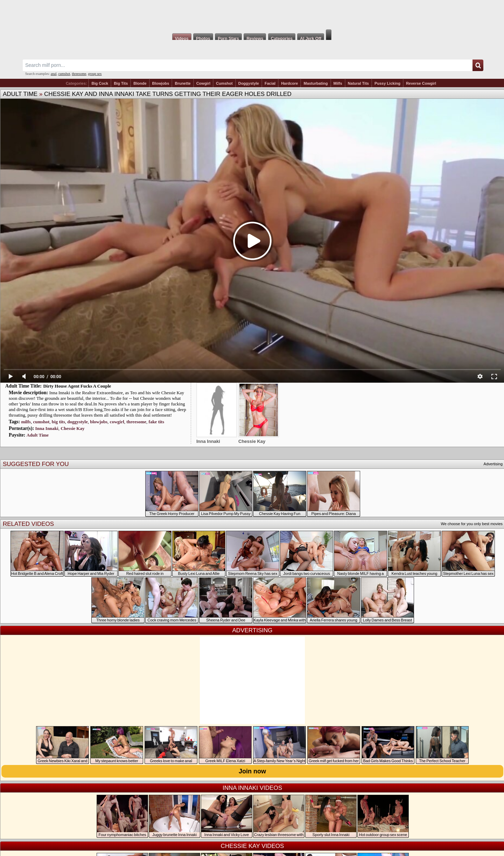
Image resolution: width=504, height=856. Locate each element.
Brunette (183, 83)
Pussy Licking (387, 83)
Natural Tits (358, 83)
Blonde (140, 83)
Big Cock (100, 83)
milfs (26, 422)
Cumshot (224, 83)
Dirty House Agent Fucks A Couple (77, 386)
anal (54, 74)
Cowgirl (203, 83)
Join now (252, 771)
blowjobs (99, 422)
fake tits (156, 422)
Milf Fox (252, 15)
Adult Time (20, 94)
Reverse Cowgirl (421, 83)
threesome (79, 74)
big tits (58, 422)
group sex (95, 74)
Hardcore (289, 83)
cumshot (64, 74)
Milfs (338, 83)
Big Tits (121, 83)
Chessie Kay (72, 428)
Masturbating (316, 83)
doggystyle (78, 422)
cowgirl (117, 422)
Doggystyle (249, 83)
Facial (270, 83)
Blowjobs (161, 83)
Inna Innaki (47, 428)
